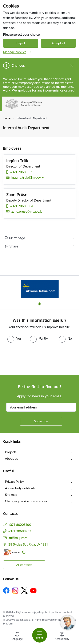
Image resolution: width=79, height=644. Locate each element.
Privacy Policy (14, 482)
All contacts (24, 565)
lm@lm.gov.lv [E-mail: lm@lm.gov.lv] (18, 538)
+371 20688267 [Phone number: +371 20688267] (20, 531)
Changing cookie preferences (26, 501)
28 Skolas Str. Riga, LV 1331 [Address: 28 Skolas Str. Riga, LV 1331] (28, 544)
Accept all (58, 43)
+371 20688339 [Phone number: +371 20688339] (22, 172)
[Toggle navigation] (40, 635)
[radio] (14, 338)
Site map (11, 495)
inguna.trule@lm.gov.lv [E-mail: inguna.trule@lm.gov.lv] (27, 177)
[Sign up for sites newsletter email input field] (41, 407)
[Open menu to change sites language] (17, 637)
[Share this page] (39, 246)
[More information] (24, 552)
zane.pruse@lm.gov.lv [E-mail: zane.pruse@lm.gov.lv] (27, 211)
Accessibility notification (22, 488)
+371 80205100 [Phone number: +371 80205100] (20, 525)
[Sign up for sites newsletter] (41, 421)
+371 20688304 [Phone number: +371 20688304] (22, 206)
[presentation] (35, 358)
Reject (21, 43)
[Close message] (72, 66)
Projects (11, 452)
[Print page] (39, 238)
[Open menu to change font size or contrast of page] (62, 637)
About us (11, 459)
